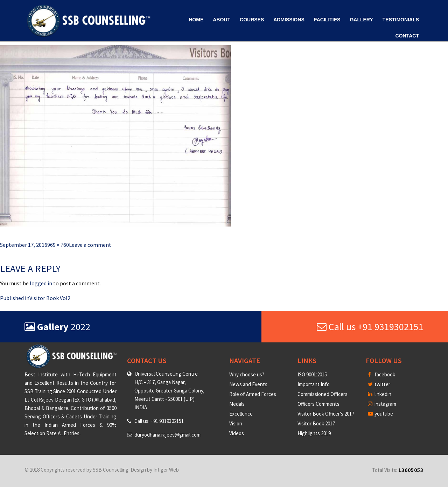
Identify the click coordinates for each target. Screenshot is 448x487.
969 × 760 (58, 245)
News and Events (248, 384)
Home (196, 20)
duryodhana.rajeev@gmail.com (167, 435)
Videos (237, 433)
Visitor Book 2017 (316, 423)
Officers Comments (318, 404)
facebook (381, 374)
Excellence (241, 414)
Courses (252, 20)
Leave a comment (90, 245)
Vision (236, 423)
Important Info (314, 384)
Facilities (327, 20)
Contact (407, 36)
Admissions (289, 20)
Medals (237, 404)
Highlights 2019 (314, 433)
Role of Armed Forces (253, 394)
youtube (380, 414)
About (222, 20)
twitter (379, 384)
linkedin (380, 394)
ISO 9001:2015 (312, 374)
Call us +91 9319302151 (370, 327)
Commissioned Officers (323, 394)
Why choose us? (247, 374)
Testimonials (401, 20)
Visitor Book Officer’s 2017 (326, 414)
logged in (41, 283)
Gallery (361, 20)
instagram (382, 404)
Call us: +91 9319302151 (159, 421)
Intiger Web (166, 470)
